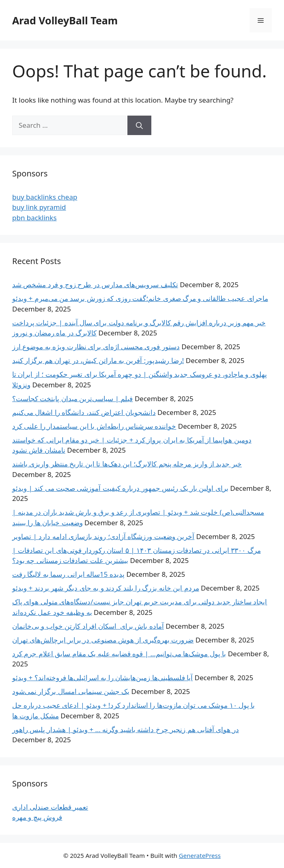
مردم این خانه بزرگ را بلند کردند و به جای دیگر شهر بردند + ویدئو (106, 588)
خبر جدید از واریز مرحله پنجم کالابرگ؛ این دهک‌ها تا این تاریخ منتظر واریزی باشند (127, 464)
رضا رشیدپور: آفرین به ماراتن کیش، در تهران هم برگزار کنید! (98, 360)
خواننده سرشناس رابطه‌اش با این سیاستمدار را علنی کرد (94, 426)
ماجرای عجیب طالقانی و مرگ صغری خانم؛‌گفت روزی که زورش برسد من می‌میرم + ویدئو (140, 298)
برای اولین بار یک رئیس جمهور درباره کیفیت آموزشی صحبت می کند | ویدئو (120, 488)
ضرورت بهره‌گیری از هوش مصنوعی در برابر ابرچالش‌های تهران (103, 640)
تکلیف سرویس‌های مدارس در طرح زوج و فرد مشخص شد (95, 285)
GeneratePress (200, 855)
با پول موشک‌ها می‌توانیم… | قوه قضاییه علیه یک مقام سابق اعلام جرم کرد (119, 654)
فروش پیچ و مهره (37, 817)
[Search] (139, 125)
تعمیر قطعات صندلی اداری (50, 807)
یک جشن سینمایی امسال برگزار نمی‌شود (71, 691)
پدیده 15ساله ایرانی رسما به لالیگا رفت (68, 574)
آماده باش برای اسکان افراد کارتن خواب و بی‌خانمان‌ (88, 626)
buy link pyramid (39, 207)
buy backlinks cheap (45, 197)
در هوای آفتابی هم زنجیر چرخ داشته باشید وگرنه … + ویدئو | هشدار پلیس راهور (126, 729)
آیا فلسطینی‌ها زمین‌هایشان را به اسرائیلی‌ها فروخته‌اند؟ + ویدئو (102, 678)
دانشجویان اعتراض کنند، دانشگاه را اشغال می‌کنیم (84, 412)
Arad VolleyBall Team (65, 20)
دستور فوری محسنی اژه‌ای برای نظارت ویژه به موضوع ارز (96, 347)
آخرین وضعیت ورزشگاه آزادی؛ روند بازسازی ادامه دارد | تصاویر (103, 536)
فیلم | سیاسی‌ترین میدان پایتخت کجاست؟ (72, 399)
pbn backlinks (34, 218)
